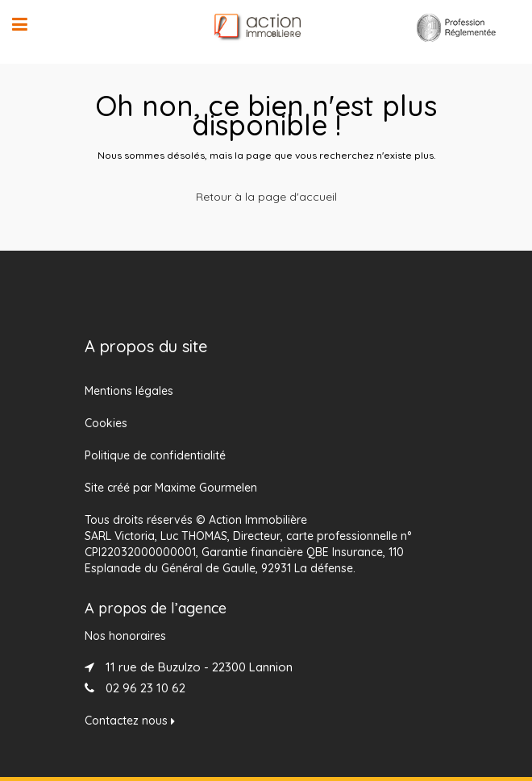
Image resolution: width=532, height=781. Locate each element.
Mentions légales (129, 391)
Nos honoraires (125, 636)
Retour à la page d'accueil (266, 197)
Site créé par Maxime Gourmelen (171, 488)
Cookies (106, 423)
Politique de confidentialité (155, 455)
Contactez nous (130, 721)
